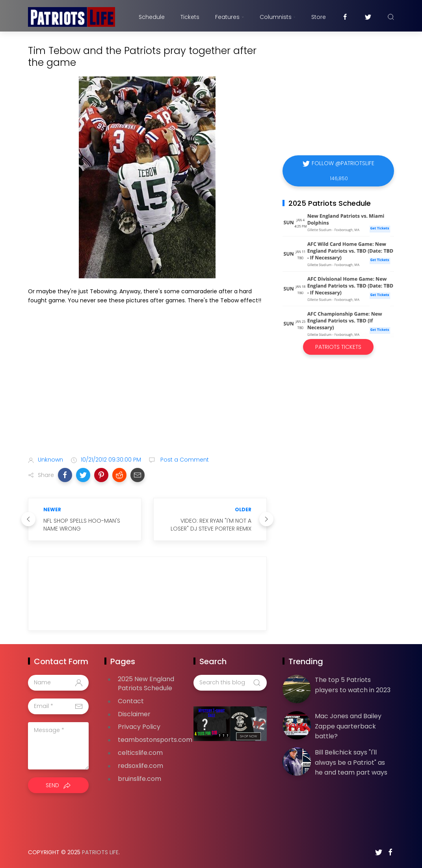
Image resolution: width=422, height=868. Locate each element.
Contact (131, 701)
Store (319, 17)
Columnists (277, 17)
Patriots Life (100, 852)
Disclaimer (134, 714)
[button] (65, 475)
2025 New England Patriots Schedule (146, 684)
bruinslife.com (139, 779)
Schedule (152, 17)
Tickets (190, 17)
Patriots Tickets (338, 347)
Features (230, 17)
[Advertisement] (147, 387)
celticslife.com (140, 753)
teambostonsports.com (155, 740)
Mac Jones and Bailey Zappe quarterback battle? (348, 726)
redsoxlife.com (140, 766)
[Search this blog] (230, 683)
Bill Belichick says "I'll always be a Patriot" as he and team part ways (351, 762)
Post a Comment (184, 460)
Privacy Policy (139, 727)
